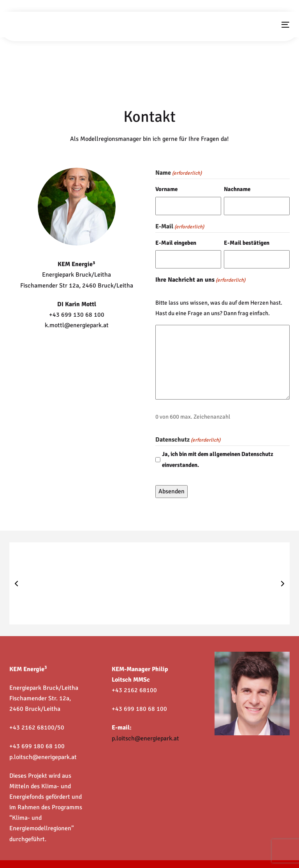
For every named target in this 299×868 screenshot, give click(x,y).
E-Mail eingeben (176, 243)
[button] (16, 584)
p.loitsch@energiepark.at (145, 738)
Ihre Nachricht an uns (200, 280)
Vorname (166, 189)
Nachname (237, 189)
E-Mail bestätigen (247, 243)
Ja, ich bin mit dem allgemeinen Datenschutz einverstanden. (218, 459)
